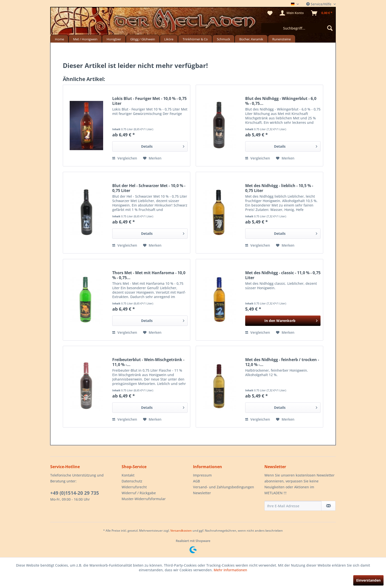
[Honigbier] (114, 39)
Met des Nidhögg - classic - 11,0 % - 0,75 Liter (283, 275)
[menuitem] (298, 28)
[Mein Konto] (292, 13)
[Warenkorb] (322, 13)
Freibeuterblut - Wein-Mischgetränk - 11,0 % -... (148, 362)
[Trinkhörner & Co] (195, 39)
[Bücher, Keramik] (251, 39)
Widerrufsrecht (134, 487)
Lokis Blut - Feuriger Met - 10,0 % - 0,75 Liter (149, 101)
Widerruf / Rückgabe (139, 493)
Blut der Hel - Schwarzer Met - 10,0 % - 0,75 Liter (149, 188)
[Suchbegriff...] (298, 28)
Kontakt (128, 475)
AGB (196, 481)
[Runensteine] (282, 39)
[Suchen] (330, 28)
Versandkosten (181, 531)
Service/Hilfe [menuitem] (319, 4)
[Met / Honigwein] (85, 39)
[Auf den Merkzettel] (152, 158)
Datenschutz (132, 481)
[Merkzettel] (270, 13)
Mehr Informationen (230, 570)
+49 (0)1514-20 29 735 (75, 493)
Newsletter (202, 493)
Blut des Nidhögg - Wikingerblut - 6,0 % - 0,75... (281, 101)
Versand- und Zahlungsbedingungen (224, 487)
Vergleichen (125, 158)
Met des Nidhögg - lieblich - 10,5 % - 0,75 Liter (279, 188)
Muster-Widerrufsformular (144, 499)
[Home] (59, 39)
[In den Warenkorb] (283, 321)
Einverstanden (368, 580)
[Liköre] (169, 39)
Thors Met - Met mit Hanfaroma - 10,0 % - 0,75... (149, 275)
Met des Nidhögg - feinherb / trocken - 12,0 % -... (282, 362)
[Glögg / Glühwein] (143, 39)
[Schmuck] (223, 39)
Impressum (202, 475)
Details (163, 146)
